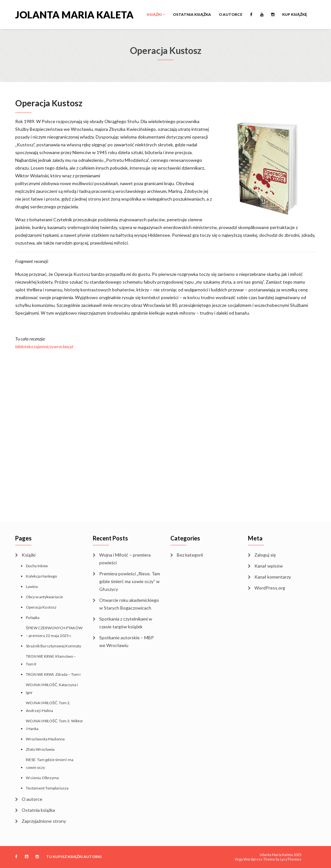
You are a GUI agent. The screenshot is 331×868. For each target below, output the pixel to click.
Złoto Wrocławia (40, 749)
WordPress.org (270, 588)
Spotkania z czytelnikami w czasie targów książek (126, 623)
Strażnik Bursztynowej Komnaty (53, 646)
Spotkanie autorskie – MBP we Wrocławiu (127, 641)
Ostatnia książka (192, 14)
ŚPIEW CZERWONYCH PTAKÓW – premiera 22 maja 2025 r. (54, 632)
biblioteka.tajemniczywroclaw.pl (44, 346)
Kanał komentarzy (273, 577)
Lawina (32, 586)
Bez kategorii (190, 555)
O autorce (231, 14)
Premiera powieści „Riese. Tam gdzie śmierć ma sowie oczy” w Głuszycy (130, 581)
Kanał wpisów (269, 566)
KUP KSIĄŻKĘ (295, 14)
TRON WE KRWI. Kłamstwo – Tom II (51, 660)
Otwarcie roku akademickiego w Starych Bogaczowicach (129, 604)
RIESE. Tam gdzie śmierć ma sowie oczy (50, 763)
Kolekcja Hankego (41, 576)
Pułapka (33, 617)
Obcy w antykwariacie (44, 597)
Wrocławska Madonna (45, 739)
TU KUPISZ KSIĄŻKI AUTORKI (74, 857)
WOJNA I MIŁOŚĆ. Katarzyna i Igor (52, 689)
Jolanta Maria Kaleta (74, 14)
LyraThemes (291, 859)
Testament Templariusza (47, 788)
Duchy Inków (37, 566)
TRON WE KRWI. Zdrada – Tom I (53, 674)
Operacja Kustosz (41, 607)
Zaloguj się (265, 555)
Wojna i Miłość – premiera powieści (125, 559)
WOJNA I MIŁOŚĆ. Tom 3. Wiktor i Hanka (54, 725)
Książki (156, 14)
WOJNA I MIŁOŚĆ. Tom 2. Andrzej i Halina (48, 707)
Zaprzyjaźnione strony (44, 821)
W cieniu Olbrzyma (42, 778)
